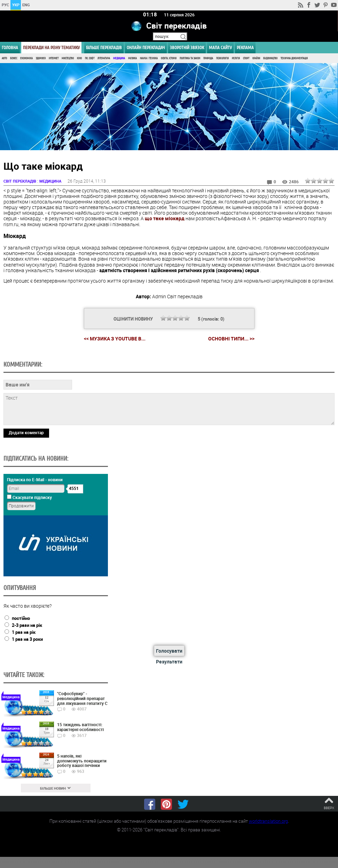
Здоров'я (41, 58)
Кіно (79, 58)
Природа (208, 58)
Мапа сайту (220, 48)
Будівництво (270, 58)
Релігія (236, 58)
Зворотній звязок (187, 48)
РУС (5, 5)
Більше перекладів (104, 48)
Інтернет (54, 58)
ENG (26, 5)
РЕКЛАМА (245, 48)
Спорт (246, 58)
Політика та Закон (190, 58)
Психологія (222, 58)
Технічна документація (294, 58)
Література (104, 58)
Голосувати (169, 651)
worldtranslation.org (268, 821)
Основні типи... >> (231, 339)
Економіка (26, 58)
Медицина (119, 58)
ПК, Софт (90, 58)
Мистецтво (68, 58)
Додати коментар (26, 433)
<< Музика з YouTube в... (115, 339)
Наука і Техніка (149, 58)
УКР (16, 5)
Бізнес (14, 58)
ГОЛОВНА (10, 48)
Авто (4, 58)
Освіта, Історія (169, 58)
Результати (169, 662)
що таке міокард (165, 219)
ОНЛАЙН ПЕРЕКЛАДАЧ (146, 48)
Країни (256, 58)
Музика (132, 58)
